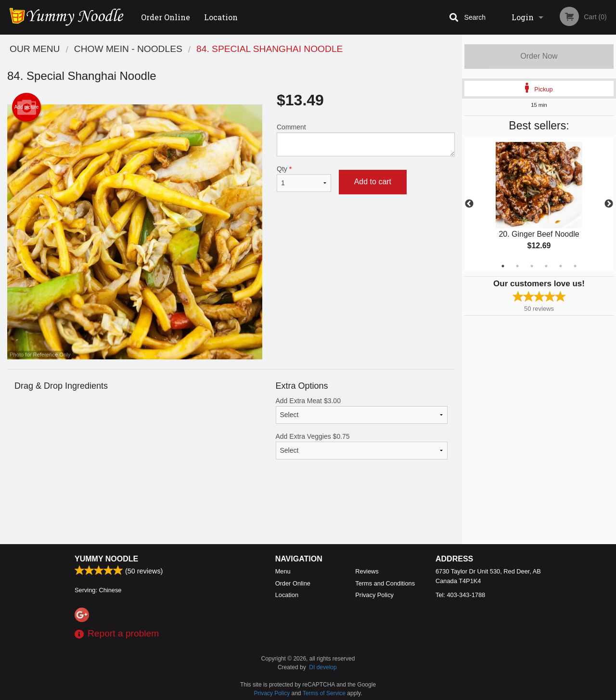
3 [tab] (532, 266)
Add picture (27, 107)
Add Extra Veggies (362, 446)
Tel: (460, 595)
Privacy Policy (374, 595)
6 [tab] (575, 266)
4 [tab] (546, 266)
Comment (366, 140)
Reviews (367, 571)
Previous (469, 204)
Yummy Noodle (106, 559)
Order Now (539, 56)
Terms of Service (324, 693)
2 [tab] (517, 266)
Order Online (166, 17)
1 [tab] (503, 266)
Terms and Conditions (385, 583)
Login (523, 17)
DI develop (323, 667)
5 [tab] (561, 266)
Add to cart (373, 182)
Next (609, 204)
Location (221, 17)
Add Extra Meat (362, 410)
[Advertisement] (231, 513)
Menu (283, 571)
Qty (304, 178)
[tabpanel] (539, 204)
